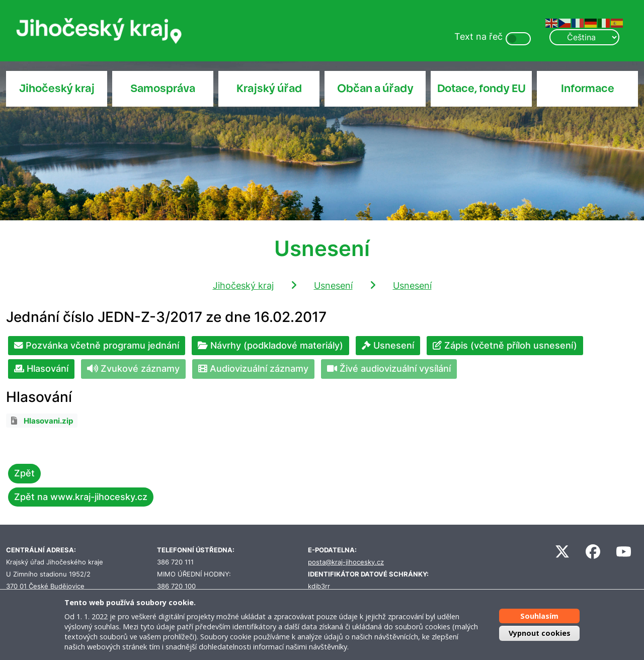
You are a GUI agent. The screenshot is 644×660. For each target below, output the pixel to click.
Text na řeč (478, 36)
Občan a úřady (375, 89)
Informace (588, 89)
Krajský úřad (269, 89)
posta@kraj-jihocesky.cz (346, 562)
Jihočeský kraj (57, 89)
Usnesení (333, 285)
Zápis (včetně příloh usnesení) (505, 345)
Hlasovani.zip (48, 421)
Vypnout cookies (540, 633)
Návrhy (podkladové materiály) (270, 345)
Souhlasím (539, 616)
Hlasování (41, 368)
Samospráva (163, 89)
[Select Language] (584, 37)
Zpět (24, 473)
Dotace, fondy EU (481, 89)
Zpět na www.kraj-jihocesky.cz (81, 497)
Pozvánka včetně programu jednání (97, 345)
